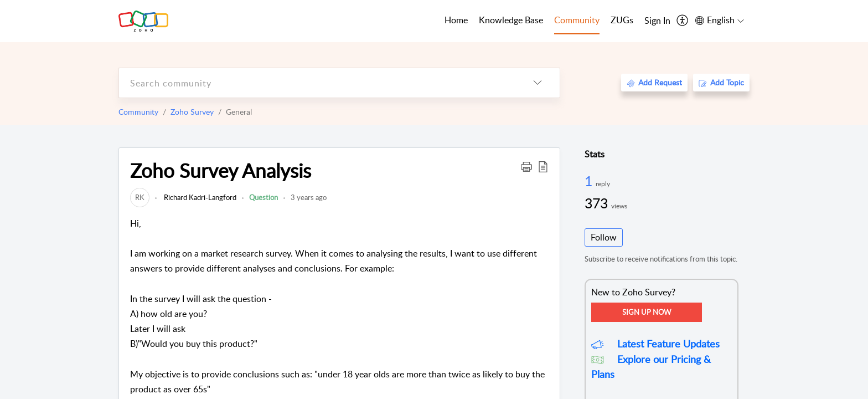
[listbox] (538, 83)
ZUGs (622, 20)
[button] (526, 166)
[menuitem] (657, 21)
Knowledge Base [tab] (511, 20)
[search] (317, 83)
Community (138, 112)
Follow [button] (604, 237)
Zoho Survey (192, 112)
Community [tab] (577, 20)
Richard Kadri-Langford (199, 197)
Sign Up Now (647, 312)
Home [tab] (456, 20)
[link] (140, 197)
